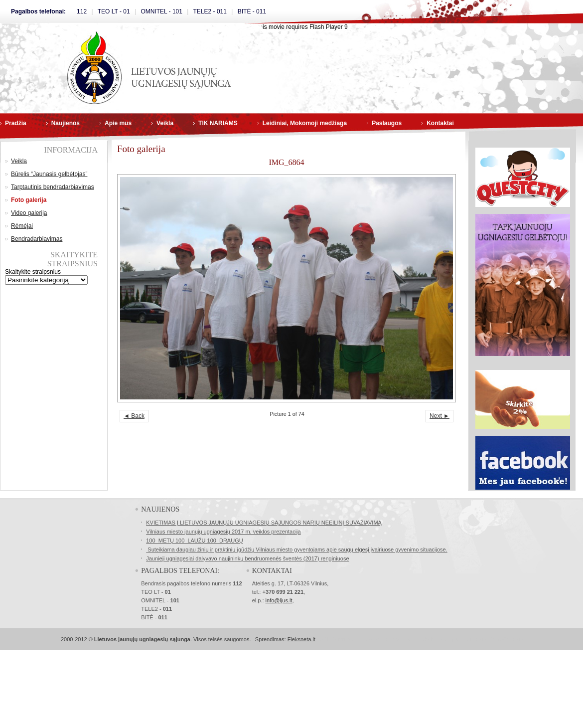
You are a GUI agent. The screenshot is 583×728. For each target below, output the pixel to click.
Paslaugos (387, 123)
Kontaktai (440, 123)
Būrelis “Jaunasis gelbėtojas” (49, 174)
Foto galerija (29, 200)
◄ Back (134, 416)
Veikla (165, 123)
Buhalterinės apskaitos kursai (453, 639)
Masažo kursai (508, 639)
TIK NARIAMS (218, 123)
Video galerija (29, 213)
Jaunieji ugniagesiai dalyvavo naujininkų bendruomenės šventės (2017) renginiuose (247, 558)
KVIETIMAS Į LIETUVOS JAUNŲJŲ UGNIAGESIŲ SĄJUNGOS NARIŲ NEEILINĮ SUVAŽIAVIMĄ (264, 523)
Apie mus (118, 123)
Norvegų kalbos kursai (389, 639)
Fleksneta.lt (301, 639)
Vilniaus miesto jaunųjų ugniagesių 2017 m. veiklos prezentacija (223, 532)
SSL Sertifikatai (339, 639)
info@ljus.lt (279, 600)
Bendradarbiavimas (37, 239)
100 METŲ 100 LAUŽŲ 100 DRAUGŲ (194, 541)
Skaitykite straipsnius (33, 272)
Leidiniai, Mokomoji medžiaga (305, 123)
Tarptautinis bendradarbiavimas (53, 187)
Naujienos (66, 123)
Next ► (439, 416)
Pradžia (16, 123)
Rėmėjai (22, 226)
